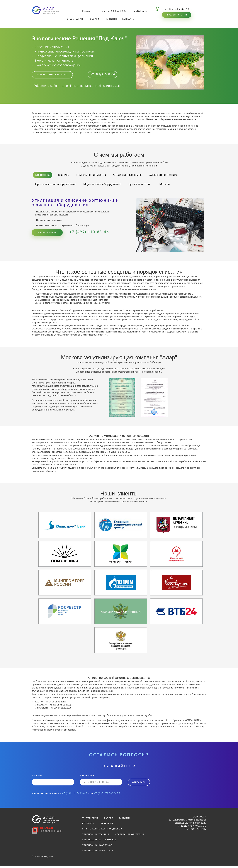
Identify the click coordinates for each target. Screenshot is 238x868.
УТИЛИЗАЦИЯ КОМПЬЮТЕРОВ (99, 842)
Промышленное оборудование (58, 187)
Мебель (179, 187)
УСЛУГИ (97, 19)
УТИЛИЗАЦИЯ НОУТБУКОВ (97, 848)
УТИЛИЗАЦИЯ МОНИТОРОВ (98, 853)
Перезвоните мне (177, 15)
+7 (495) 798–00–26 (107, 796)
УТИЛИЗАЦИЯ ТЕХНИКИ (96, 837)
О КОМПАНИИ (76, 19)
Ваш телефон (101, 783)
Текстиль (66, 176)
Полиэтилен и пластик (97, 176)
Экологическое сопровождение (58, 66)
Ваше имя (53, 783)
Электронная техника (177, 176)
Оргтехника (44, 176)
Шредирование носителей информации (64, 57)
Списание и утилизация (52, 47)
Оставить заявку (47, 236)
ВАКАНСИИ (107, 826)
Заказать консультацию (52, 76)
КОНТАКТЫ (134, 19)
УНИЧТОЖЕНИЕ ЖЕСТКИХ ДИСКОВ (102, 831)
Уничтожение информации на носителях (65, 52)
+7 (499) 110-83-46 (176, 9)
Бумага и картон (150, 187)
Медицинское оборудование (109, 187)
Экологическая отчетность (54, 61)
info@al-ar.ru (140, 11)
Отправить (139, 785)
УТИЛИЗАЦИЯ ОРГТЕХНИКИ (131, 837)
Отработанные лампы (137, 176)
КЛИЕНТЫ (116, 19)
